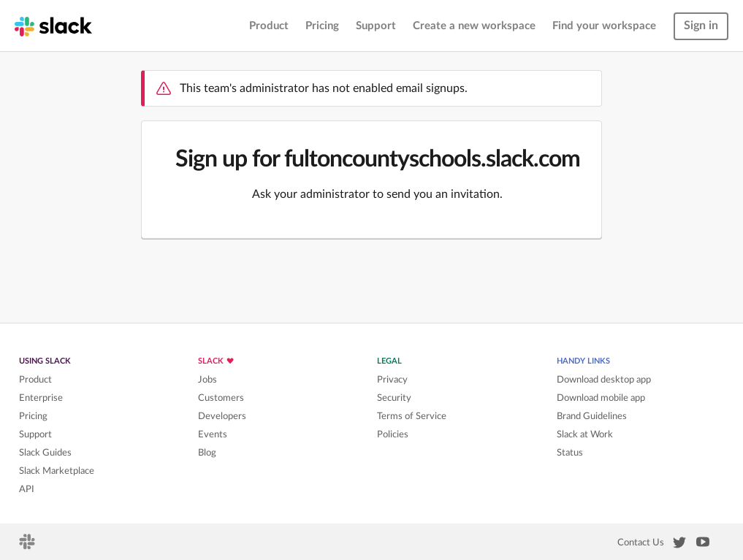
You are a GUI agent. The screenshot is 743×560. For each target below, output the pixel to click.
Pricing (322, 26)
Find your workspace (604, 26)
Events (213, 434)
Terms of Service (412, 416)
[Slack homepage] (53, 26)
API (27, 489)
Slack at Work (585, 434)
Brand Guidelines (592, 416)
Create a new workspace (474, 26)
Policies (393, 434)
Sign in (701, 26)
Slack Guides (45, 453)
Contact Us (641, 542)
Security (394, 398)
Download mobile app (601, 398)
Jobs (207, 380)
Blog (207, 453)
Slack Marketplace (57, 471)
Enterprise (41, 398)
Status (570, 453)
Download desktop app (604, 380)
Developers (222, 416)
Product (269, 26)
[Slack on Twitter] (679, 545)
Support (376, 26)
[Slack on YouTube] (703, 545)
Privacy (392, 380)
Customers (221, 398)
